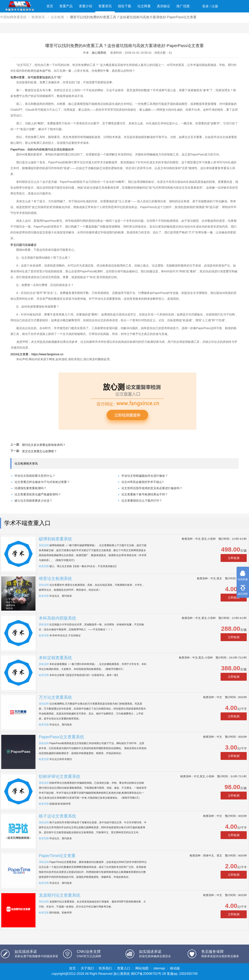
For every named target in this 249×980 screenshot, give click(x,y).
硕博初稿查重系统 (55, 539)
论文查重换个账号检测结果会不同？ (145, 494)
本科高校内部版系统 (57, 618)
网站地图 (142, 968)
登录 (205, 6)
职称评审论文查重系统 (60, 776)
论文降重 (144, 6)
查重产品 (66, 6)
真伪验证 (164, 6)
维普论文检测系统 (55, 579)
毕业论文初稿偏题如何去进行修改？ (145, 476)
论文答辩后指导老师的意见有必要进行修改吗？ (152, 488)
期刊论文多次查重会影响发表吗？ (44, 445)
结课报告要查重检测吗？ (31, 488)
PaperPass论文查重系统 (61, 737)
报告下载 (124, 6)
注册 (215, 6)
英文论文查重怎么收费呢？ (39, 451)
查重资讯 (105, 6)
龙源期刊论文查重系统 (60, 895)
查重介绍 (85, 6)
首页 (50, 6)
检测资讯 (39, 17)
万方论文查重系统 (55, 697)
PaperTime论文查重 (57, 856)
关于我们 (87, 968)
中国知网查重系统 (13, 17)
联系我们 (105, 968)
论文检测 (58, 17)
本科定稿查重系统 (55, 658)
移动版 (175, 968)
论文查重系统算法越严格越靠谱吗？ (38, 494)
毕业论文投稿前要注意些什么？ (35, 476)
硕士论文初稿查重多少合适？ (33, 501)
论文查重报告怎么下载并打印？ (142, 501)
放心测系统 (99, 53)
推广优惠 (183, 6)
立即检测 (234, 558)
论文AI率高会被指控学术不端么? (142, 482)
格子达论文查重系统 (57, 816)
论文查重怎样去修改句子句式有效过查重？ (42, 482)
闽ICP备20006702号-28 (148, 974)
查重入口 (124, 968)
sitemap (159, 968)
